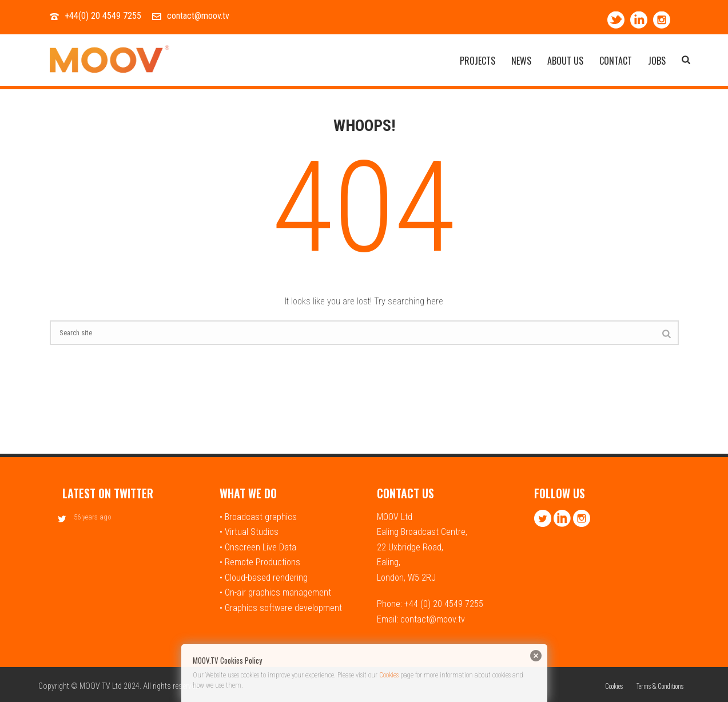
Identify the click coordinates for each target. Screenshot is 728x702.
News (521, 61)
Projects (478, 61)
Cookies (389, 675)
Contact (616, 61)
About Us (565, 61)
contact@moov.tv (198, 16)
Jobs (657, 61)
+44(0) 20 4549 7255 (103, 16)
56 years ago (93, 517)
